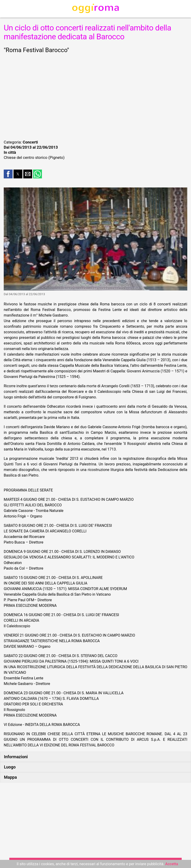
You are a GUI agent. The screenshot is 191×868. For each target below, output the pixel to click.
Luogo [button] (10, 767)
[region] (95, 96)
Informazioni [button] (16, 757)
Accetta (172, 864)
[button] (8, 174)
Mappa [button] (10, 777)
